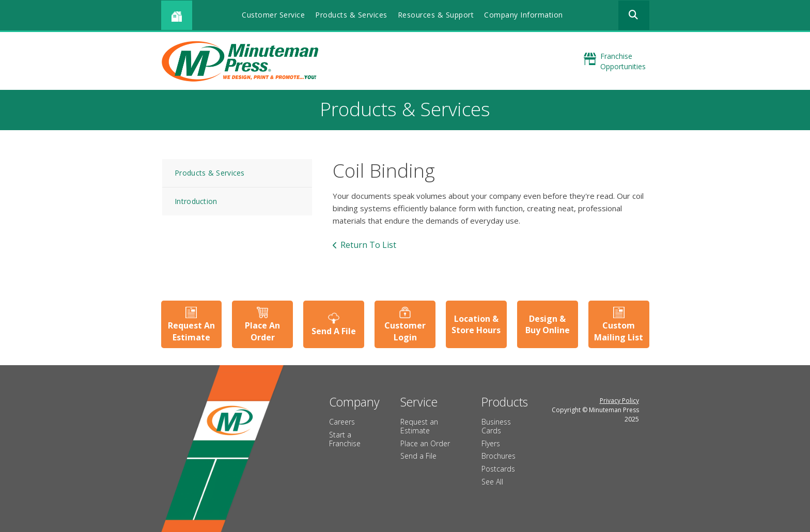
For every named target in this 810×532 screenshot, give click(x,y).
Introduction (196, 201)
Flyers (491, 443)
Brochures (499, 456)
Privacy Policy (619, 401)
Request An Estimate (191, 331)
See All (492, 482)
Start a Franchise (345, 439)
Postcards (498, 469)
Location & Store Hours (476, 324)
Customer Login (405, 331)
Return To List (368, 245)
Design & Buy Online (548, 324)
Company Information (524, 15)
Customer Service (273, 15)
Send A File (334, 331)
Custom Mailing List (619, 331)
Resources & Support (436, 15)
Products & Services (351, 15)
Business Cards (496, 426)
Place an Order (425, 443)
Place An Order (262, 331)
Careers (342, 422)
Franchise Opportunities (623, 61)
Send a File (418, 456)
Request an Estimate (419, 426)
